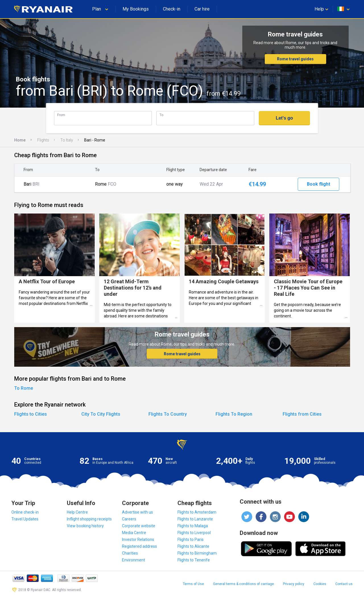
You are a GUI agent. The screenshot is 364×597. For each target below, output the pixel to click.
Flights (43, 140)
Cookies (320, 584)
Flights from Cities (302, 414)
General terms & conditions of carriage (243, 584)
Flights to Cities (31, 414)
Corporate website (139, 526)
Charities (130, 553)
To (161, 115)
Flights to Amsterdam (197, 512)
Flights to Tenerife (194, 560)
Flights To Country (168, 414)
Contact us (344, 584)
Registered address (139, 546)
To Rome (24, 388)
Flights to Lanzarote (195, 519)
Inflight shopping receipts (89, 519)
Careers (129, 519)
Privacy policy (294, 584)
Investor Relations (138, 539)
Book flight (318, 184)
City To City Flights (101, 414)
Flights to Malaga (193, 526)
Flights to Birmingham (197, 553)
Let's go (285, 118)
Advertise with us (137, 512)
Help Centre (77, 512)
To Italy (67, 140)
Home (20, 140)
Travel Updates (25, 519)
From (61, 115)
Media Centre (134, 533)
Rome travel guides (295, 59)
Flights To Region (234, 414)
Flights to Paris (191, 539)
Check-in (172, 9)
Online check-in (25, 512)
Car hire (202, 9)
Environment (134, 560)
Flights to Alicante (193, 546)
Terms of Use (193, 584)
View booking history (85, 526)
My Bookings (136, 9)
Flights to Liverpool (194, 533)
